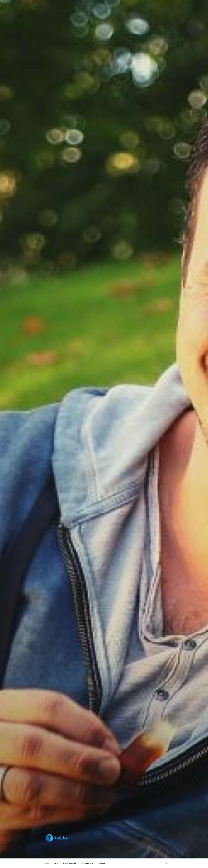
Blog (56, 863)
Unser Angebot (70, 863)
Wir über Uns (87, 863)
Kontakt (101, 863)
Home (46, 863)
